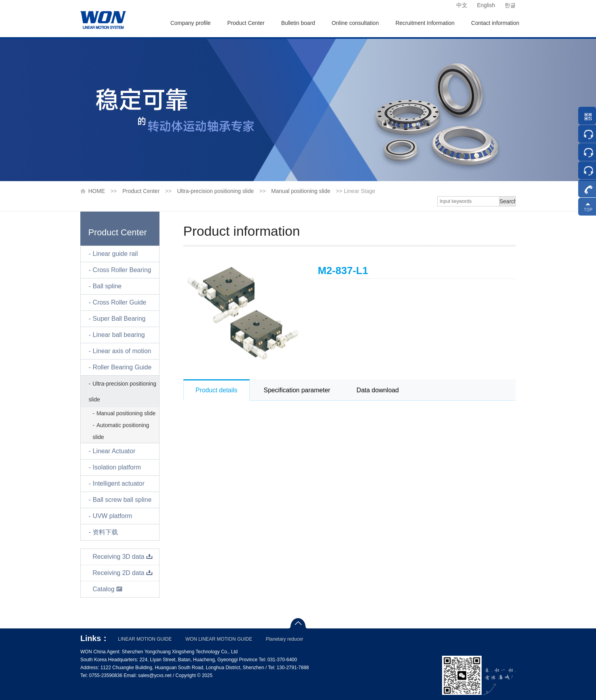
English (486, 5)
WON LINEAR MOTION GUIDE (219, 639)
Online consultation (355, 23)
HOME (97, 191)
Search (508, 201)
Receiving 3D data (123, 557)
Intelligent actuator (119, 483)
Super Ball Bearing (119, 319)
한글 (510, 5)
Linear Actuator (114, 451)
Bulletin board (298, 23)
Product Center (246, 23)
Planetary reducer (285, 639)
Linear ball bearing (119, 335)
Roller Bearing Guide (122, 367)
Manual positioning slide (301, 191)
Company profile (190, 23)
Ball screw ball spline (122, 500)
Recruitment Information (425, 23)
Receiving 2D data (123, 573)
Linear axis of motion (122, 351)
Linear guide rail (115, 254)
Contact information (495, 23)
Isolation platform (117, 467)
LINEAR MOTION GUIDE (145, 639)
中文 (462, 5)
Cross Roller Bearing (122, 270)
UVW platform (112, 516)
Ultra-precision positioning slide (215, 191)
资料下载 (105, 532)
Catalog (108, 589)
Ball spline (107, 286)
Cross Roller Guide (119, 302)
